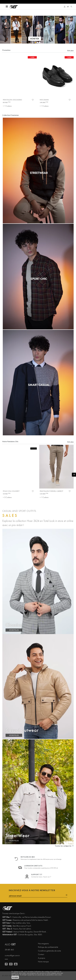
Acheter (35, 39)
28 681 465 (9, 950)
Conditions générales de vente (50, 951)
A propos (41, 958)
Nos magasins (43, 944)
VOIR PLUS (14, 630)
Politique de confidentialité (48, 947)
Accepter (15, 977)
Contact (41, 954)
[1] (38, 42)
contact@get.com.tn (12, 955)
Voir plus (70, 50)
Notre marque (43, 962)
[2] (40, 42)
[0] (36, 42)
